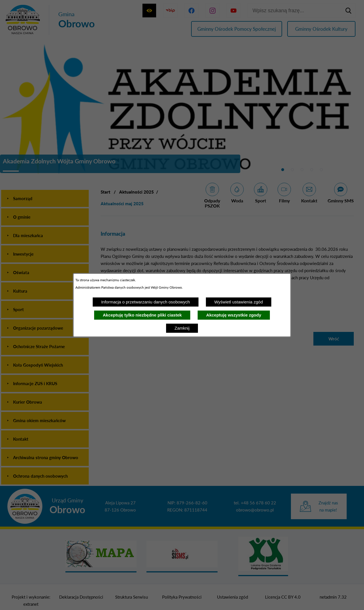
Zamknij (182, 328)
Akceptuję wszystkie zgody (234, 315)
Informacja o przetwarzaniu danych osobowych (146, 302)
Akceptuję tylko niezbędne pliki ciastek (142, 315)
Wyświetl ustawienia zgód (239, 302)
